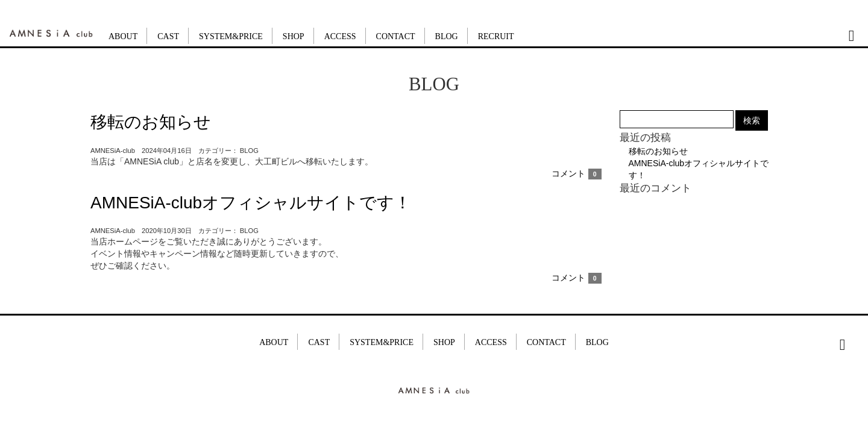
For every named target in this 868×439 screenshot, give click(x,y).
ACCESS (340, 36)
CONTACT (396, 36)
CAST (168, 36)
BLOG (447, 36)
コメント (577, 173)
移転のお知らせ (151, 122)
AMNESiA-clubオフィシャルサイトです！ (251, 203)
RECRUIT (496, 36)
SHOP (294, 36)
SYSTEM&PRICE (231, 36)
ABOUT (123, 36)
